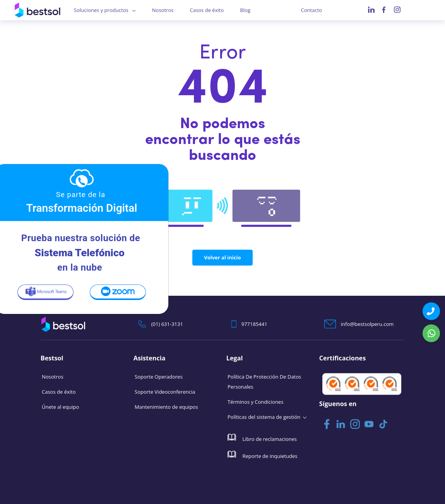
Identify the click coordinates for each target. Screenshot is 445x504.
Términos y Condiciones (255, 402)
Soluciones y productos (101, 10)
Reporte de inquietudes (263, 455)
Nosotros (163, 10)
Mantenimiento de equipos (166, 407)
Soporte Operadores (159, 377)
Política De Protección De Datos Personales (264, 382)
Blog (245, 10)
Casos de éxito (207, 10)
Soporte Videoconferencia (165, 392)
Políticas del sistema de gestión (264, 417)
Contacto (312, 10)
